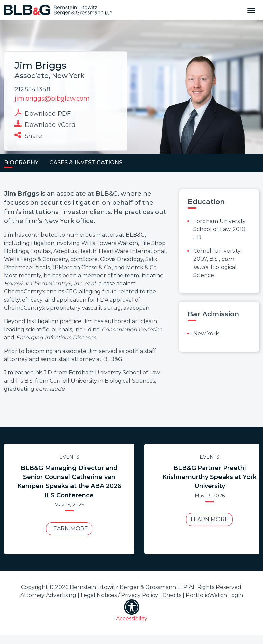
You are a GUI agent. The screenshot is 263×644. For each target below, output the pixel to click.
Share (28, 135)
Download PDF (43, 113)
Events (69, 457)
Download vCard (45, 124)
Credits (172, 595)
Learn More (69, 528)
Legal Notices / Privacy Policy (119, 595)
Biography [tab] (21, 162)
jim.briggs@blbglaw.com (52, 99)
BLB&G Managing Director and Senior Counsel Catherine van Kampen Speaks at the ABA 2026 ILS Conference (69, 482)
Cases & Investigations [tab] (86, 162)
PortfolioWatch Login (214, 595)
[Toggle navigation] (251, 10)
